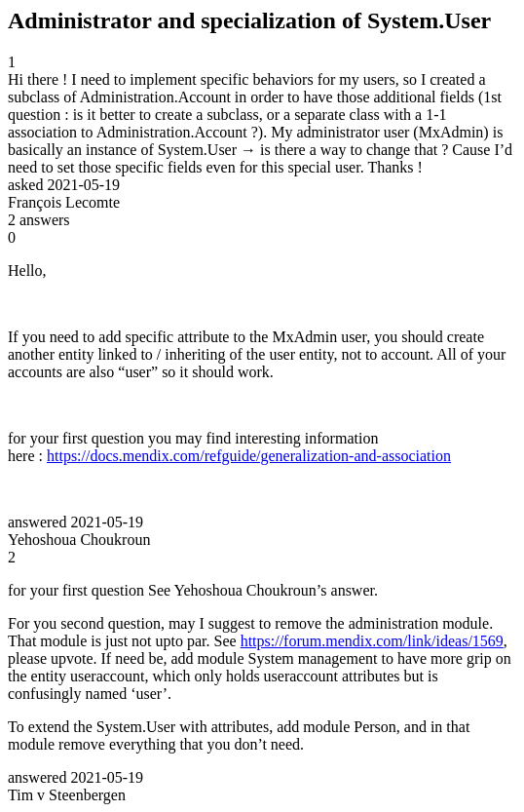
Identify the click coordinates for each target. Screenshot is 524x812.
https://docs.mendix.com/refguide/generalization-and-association (249, 456)
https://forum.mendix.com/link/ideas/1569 (372, 641)
